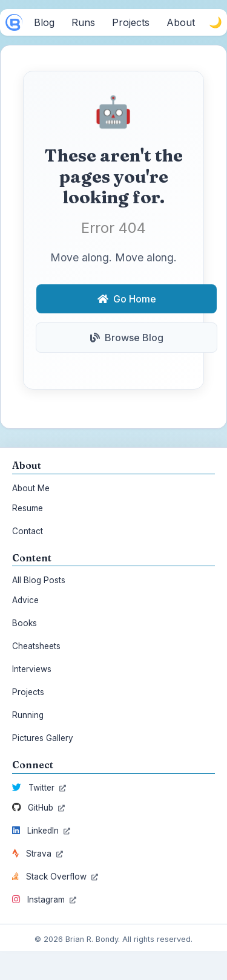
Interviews (32, 669)
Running (28, 715)
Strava (38, 854)
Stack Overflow (55, 877)
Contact (28, 531)
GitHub (38, 808)
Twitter (39, 788)
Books (25, 623)
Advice (25, 600)
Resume (28, 508)
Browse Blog (127, 338)
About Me (31, 488)
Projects (28, 692)
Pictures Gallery (43, 738)
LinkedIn (41, 831)
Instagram (44, 900)
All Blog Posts (39, 580)
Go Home (127, 299)
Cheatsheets (36, 646)
